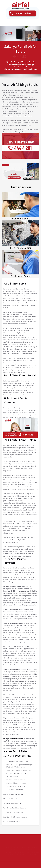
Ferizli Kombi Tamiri (21, 276)
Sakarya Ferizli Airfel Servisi (13, 739)
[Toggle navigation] (21, 21)
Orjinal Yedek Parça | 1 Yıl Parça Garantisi (22, 62)
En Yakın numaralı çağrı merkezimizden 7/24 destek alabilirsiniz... (22, 67)
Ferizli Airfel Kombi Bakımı (20, 440)
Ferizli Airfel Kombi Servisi (20, 375)
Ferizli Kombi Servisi (20, 219)
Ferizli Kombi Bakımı (21, 248)
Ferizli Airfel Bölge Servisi (20, 85)
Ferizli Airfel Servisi (15, 283)
